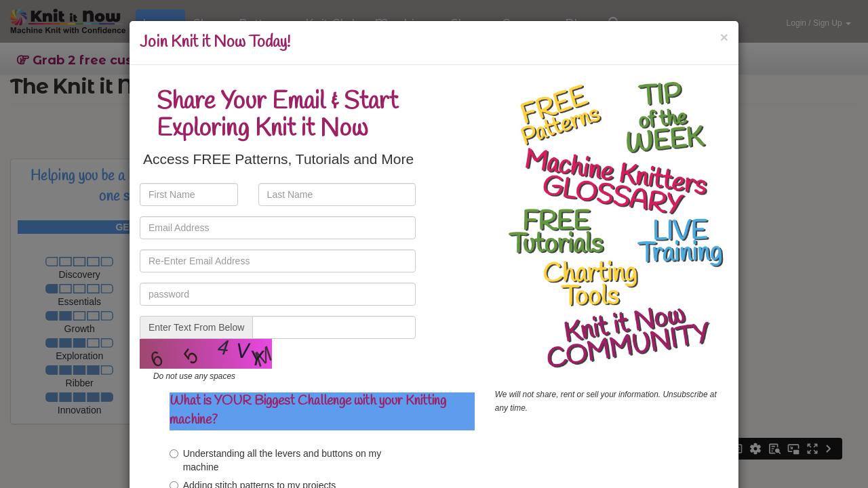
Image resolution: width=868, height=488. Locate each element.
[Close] (724, 37)
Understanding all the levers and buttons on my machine (276, 460)
